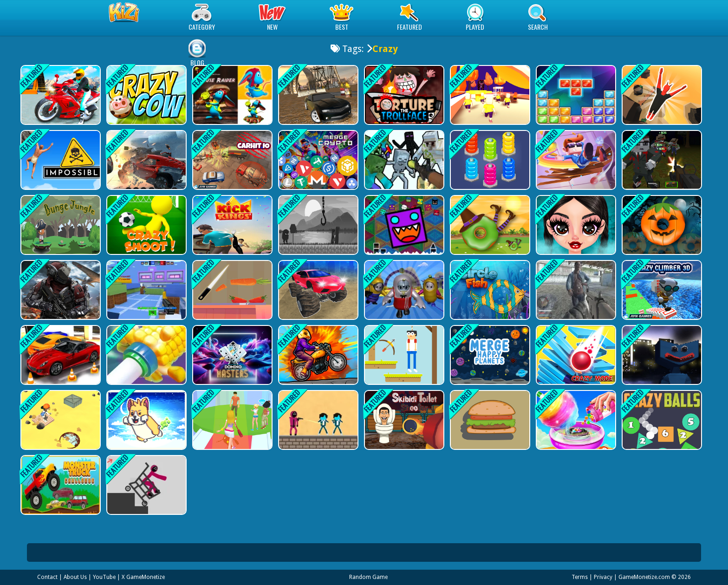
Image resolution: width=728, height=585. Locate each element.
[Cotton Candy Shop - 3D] (575, 420)
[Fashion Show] (231, 420)
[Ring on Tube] (146, 355)
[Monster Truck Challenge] (60, 485)
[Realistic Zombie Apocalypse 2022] (60, 290)
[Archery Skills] (403, 355)
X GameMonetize (143, 577)
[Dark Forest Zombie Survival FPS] (575, 290)
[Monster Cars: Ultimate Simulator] (317, 290)
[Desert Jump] (60, 420)
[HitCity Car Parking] (60, 355)
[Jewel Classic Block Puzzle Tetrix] (575, 95)
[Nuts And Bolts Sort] (489, 160)
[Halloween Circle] (661, 225)
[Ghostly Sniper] (146, 290)
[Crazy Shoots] (146, 225)
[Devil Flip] (661, 95)
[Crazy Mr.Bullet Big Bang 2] (575, 160)
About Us (75, 577)
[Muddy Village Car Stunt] (317, 95)
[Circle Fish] (489, 290)
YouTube (104, 577)
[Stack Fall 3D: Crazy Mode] (575, 355)
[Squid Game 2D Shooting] (317, 420)
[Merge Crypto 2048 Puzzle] (317, 160)
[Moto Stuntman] (317, 355)
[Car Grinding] (146, 160)
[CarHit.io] (231, 160)
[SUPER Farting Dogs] (146, 420)
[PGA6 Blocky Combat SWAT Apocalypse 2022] (661, 160)
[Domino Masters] (231, 355)
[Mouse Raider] (231, 95)
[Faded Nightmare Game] (317, 225)
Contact (47, 577)
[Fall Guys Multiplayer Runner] (403, 290)
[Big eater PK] (489, 420)
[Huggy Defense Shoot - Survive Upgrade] (661, 355)
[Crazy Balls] (661, 420)
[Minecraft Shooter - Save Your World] (403, 160)
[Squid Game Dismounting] (146, 485)
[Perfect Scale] (231, 290)
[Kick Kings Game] (231, 225)
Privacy (603, 577)
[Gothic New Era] (575, 225)
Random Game (368, 577)
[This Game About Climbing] (60, 160)
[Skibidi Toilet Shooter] (403, 420)
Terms (580, 577)
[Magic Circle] (489, 225)
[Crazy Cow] (146, 95)
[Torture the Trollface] (403, 95)
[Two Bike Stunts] (60, 95)
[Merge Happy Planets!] (489, 355)
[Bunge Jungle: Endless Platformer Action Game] (60, 225)
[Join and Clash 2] (489, 95)
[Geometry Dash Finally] (403, 225)
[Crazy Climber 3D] (661, 290)
